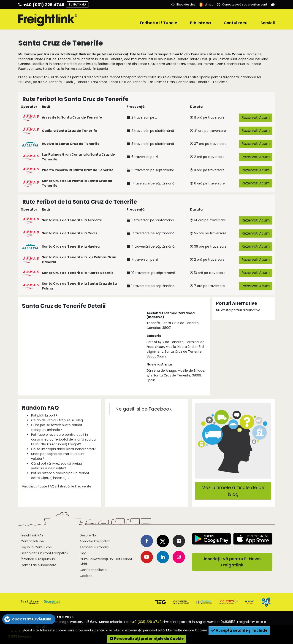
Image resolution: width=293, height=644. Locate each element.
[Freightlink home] (48, 19)
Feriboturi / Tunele (159, 23)
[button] (29, 619)
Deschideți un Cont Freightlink (44, 553)
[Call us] (41, 5)
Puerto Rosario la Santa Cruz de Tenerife (78, 170)
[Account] (242, 5)
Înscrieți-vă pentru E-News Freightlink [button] (232, 562)
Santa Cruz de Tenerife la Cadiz (70, 233)
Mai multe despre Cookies (187, 630)
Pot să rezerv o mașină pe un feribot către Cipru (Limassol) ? (60, 475)
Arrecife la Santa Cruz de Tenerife (72, 117)
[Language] (206, 5)
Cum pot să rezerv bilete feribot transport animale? (57, 427)
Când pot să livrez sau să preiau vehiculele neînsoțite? (57, 466)
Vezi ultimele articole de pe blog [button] (233, 491)
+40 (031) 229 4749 (146, 622)
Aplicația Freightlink (95, 541)
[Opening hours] (183, 5)
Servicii (268, 23)
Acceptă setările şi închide (239, 630)
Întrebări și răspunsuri (38, 559)
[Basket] (273, 5)
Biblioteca (200, 23)
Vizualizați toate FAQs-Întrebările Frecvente (57, 486)
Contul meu (236, 23)
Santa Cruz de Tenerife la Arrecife (72, 220)
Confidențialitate (93, 570)
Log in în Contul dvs (36, 547)
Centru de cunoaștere (38, 565)
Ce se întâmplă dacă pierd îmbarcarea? (63, 449)
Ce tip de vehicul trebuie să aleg (57, 420)
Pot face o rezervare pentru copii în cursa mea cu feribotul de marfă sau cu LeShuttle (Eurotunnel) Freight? (63, 439)
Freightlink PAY (32, 535)
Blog (83, 553)
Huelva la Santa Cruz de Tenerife (71, 144)
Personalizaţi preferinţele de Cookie (147, 639)
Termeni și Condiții (94, 547)
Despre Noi (88, 535)
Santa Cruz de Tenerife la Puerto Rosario (78, 273)
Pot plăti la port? (44, 415)
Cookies (86, 576)
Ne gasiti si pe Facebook (144, 409)
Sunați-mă (77, 4)
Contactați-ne (32, 541)
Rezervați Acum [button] (256, 118)
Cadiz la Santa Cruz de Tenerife (70, 131)
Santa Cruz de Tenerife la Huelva (71, 246)
